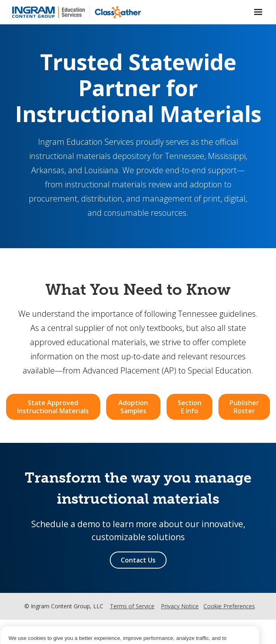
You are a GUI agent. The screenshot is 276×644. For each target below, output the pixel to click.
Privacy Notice (180, 606)
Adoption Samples (133, 407)
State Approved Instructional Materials (53, 407)
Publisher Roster (244, 407)
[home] (48, 12)
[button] (258, 12)
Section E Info (189, 407)
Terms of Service (132, 606)
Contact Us (138, 560)
